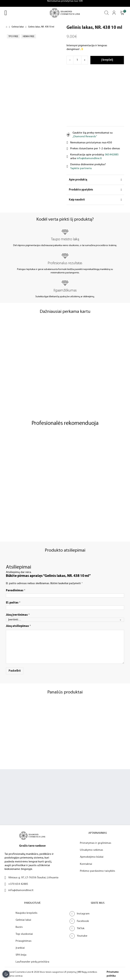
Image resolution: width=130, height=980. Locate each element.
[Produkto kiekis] (77, 60)
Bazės (19, 926)
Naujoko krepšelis (26, 912)
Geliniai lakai (18, 27)
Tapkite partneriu (81, 168)
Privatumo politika (113, 973)
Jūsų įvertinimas (18, 614)
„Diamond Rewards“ (85, 137)
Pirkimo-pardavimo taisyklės (97, 870)
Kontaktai (86, 863)
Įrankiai (20, 947)
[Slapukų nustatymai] (6, 974)
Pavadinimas (16, 589)
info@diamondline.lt (89, 158)
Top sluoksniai (24, 933)
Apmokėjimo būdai (92, 856)
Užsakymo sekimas (91, 849)
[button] (122, 13)
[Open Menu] (6, 13)
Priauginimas (24, 940)
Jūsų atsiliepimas (18, 625)
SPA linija (21, 954)
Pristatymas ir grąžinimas (96, 842)
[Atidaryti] (122, 13)
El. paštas (13, 602)
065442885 (112, 155)
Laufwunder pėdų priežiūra (32, 961)
